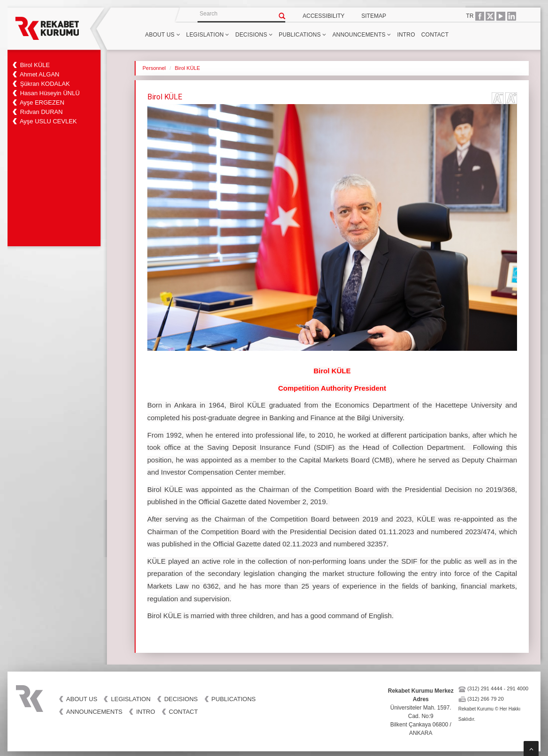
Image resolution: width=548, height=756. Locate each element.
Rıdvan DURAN (42, 112)
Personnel (154, 68)
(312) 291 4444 (485, 688)
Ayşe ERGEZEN (42, 102)
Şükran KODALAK (45, 84)
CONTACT (435, 35)
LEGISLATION (208, 35)
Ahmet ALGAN (40, 74)
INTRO (406, 35)
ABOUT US (162, 35)
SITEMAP (374, 16)
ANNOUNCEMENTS (362, 35)
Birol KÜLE (35, 65)
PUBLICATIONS (302, 35)
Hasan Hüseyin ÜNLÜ (50, 93)
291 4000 (518, 688)
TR (470, 16)
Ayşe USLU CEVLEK (48, 121)
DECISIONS (254, 35)
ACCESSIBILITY (323, 16)
